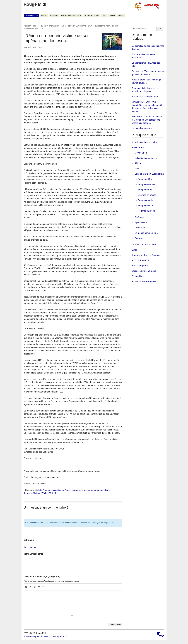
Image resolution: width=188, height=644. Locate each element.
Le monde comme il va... (146, 233)
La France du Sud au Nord (144, 245)
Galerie (112, 15)
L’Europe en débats (147, 195)
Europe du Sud (145, 190)
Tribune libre (137, 276)
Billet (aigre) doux (140, 266)
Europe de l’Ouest (146, 184)
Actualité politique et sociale (145, 142)
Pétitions (121, 15)
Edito (104, 15)
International (54, 26)
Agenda (44, 15)
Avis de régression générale (145, 97)
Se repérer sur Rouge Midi (144, 282)
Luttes (134, 250)
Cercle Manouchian (91, 15)
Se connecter (30, 547)
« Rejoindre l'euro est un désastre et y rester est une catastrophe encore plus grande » (147, 120)
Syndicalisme (141, 222)
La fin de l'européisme (142, 128)
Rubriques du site (32, 15)
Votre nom (29, 540)
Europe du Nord (145, 206)
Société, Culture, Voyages (144, 271)
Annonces (54, 15)
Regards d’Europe (146, 211)
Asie (137, 169)
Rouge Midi (35, 4)
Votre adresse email (33, 554)
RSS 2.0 (63, 636)
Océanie (139, 238)
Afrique (138, 163)
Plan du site (29, 636)
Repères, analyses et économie (146, 255)
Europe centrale (145, 200)
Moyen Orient (141, 153)
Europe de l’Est (145, 179)
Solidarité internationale (146, 158)
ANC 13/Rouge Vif (140, 260)
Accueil (27, 26)
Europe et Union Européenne (74, 26)
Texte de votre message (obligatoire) (42, 577)
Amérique (139, 217)
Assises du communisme (71, 15)
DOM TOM (140, 228)
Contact (54, 636)
